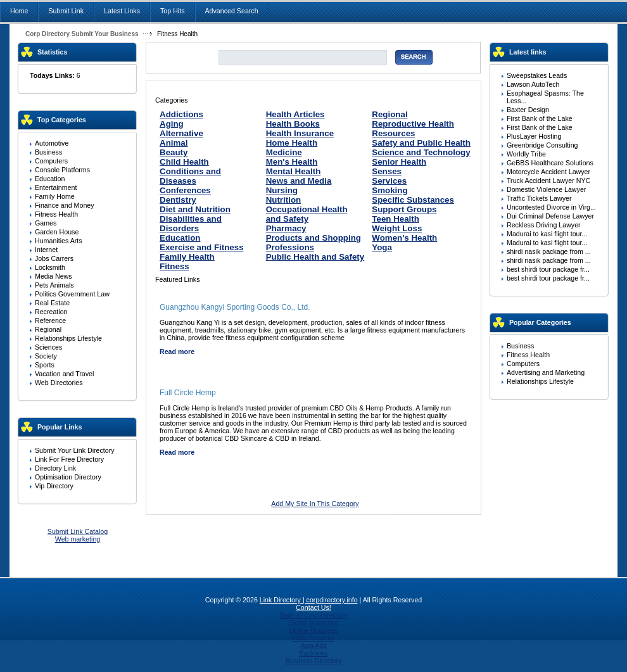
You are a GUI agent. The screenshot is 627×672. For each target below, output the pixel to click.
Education (50, 179)
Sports (45, 365)
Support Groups (404, 209)
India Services (314, 638)
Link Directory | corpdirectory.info (309, 600)
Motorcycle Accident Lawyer (548, 172)
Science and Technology (421, 152)
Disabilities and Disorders (191, 224)
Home (19, 11)
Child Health (184, 162)
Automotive (52, 143)
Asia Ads (313, 645)
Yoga (382, 247)
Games (46, 223)
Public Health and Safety (315, 257)
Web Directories (59, 383)
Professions (290, 247)
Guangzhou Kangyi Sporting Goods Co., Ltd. (235, 307)
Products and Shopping (313, 238)
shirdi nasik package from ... (549, 251)
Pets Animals (54, 285)
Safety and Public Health (421, 143)
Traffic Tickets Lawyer (539, 198)
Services (389, 181)
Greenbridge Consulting (542, 145)
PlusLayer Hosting (534, 136)
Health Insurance (300, 133)
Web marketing (78, 539)
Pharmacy (286, 228)
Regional (48, 329)
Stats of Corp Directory (313, 615)
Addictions (181, 114)
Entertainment (56, 187)
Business (48, 152)
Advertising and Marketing (546, 372)
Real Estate (52, 303)
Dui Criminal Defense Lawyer (550, 216)
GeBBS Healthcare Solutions (550, 163)
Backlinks (313, 653)
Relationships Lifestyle (68, 338)
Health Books (293, 124)
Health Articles (295, 114)
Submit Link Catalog (78, 531)
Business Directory (314, 661)
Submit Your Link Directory (75, 450)
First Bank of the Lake (540, 118)
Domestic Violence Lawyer (546, 189)
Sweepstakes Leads (537, 75)
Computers (51, 161)
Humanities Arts (59, 241)
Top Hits (173, 11)
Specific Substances (413, 200)
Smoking (389, 190)
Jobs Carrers (54, 258)
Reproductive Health (413, 124)
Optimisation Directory (68, 477)
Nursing (282, 190)
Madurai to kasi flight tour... (547, 234)
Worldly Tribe (526, 154)
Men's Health (292, 162)
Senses (387, 171)
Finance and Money (65, 205)
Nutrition (284, 200)
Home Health (292, 143)
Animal (174, 143)
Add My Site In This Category (315, 504)
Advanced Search (232, 11)
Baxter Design (528, 110)
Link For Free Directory (69, 459)
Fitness (174, 266)
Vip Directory (54, 486)
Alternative (181, 133)
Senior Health (399, 162)
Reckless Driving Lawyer (544, 225)
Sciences (48, 347)
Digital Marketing (313, 623)
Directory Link (55, 468)
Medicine (284, 152)
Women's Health (404, 238)
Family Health (187, 257)
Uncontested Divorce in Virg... (551, 207)
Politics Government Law (72, 294)
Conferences (185, 190)
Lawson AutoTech (533, 84)
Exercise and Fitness (202, 247)
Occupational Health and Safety (307, 214)
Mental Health (294, 171)
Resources (393, 133)
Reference (50, 320)
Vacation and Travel (64, 374)
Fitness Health (56, 214)
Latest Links (122, 11)
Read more (177, 352)
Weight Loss (397, 228)
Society (46, 356)
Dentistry (178, 200)
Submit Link (66, 11)
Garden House (57, 232)
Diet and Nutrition (195, 209)
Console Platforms (62, 170)
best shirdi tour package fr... (548, 269)
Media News (54, 276)
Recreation (51, 312)
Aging (172, 124)
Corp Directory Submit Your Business (82, 34)
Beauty (174, 152)
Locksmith (50, 267)
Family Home (55, 196)
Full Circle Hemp (188, 393)
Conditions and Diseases (190, 176)
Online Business (313, 630)
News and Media (299, 181)
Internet (46, 250)
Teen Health (396, 219)
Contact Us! (313, 607)
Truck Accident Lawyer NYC (548, 181)
